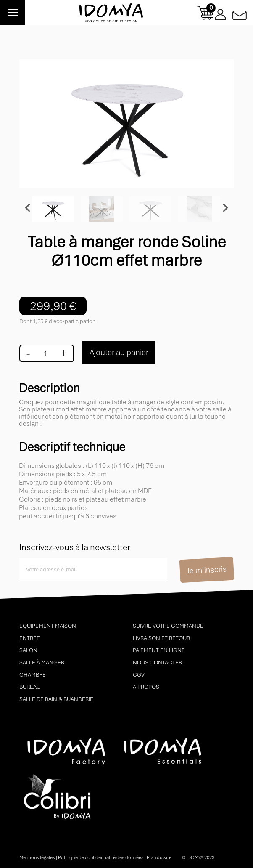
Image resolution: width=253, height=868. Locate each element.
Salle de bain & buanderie (56, 699)
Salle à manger (42, 662)
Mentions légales (37, 857)
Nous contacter (157, 662)
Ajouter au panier (119, 352)
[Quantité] (45, 353)
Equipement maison (48, 626)
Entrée (30, 638)
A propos (146, 687)
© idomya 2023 (198, 857)
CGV (139, 675)
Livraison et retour (161, 638)
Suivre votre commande (168, 626)
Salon (28, 650)
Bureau (30, 687)
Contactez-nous (240, 13)
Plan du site (159, 857)
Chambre (33, 675)
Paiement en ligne (159, 650)
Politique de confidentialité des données (101, 857)
